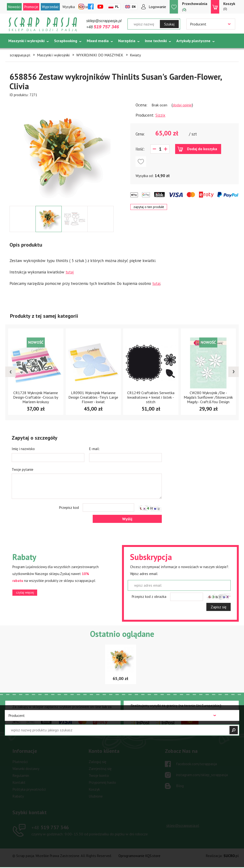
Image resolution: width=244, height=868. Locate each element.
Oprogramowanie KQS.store (139, 856)
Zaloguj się (97, 762)
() (195, 7)
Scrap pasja (43, 24)
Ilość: (140, 149)
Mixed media (98, 41)
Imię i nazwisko (23, 449)
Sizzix (160, 115)
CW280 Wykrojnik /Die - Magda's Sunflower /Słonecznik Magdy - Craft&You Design (208, 397)
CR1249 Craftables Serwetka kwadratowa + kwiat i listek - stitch (151, 397)
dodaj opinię (182, 105)
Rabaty (18, 796)
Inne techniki (156, 41)
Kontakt (19, 782)
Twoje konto (99, 775)
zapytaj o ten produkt (149, 207)
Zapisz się (219, 607)
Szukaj (169, 24)
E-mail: (94, 449)
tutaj (70, 272)
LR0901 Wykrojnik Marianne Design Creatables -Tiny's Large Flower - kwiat (93, 397)
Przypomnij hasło (102, 782)
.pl (231, 856)
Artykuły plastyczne (193, 41)
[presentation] (10, 372)
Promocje (31, 7)
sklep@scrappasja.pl (104, 21)
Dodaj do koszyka (202, 149)
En (134, 7)
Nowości (14, 7)
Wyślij (127, 519)
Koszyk (94, 789)
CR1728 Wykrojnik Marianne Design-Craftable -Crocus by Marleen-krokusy (36, 397)
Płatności (20, 762)
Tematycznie (20, 53)
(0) (229, 6)
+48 (103, 27)
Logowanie (157, 7)
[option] (62, 152)
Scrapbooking (66, 41)
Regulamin (21, 775)
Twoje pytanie (23, 469)
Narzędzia (127, 41)
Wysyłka (69, 7)
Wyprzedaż (50, 7)
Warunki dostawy (26, 769)
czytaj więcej (25, 592)
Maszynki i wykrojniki (26, 41)
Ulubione (96, 796)
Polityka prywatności (29, 789)
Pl (117, 7)
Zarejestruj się (100, 769)
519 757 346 (50, 827)
